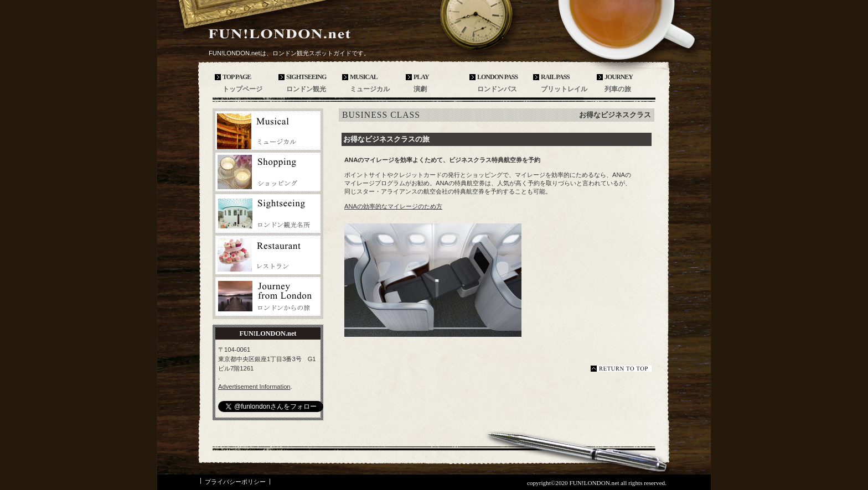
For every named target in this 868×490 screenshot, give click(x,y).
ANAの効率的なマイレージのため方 (393, 206)
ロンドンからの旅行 (268, 296)
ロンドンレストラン (268, 255)
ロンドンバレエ (268, 172)
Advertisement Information (254, 387)
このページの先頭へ (621, 369)
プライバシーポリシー (235, 482)
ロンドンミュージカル (268, 131)
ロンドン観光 (268, 213)
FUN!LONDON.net (290, 34)
